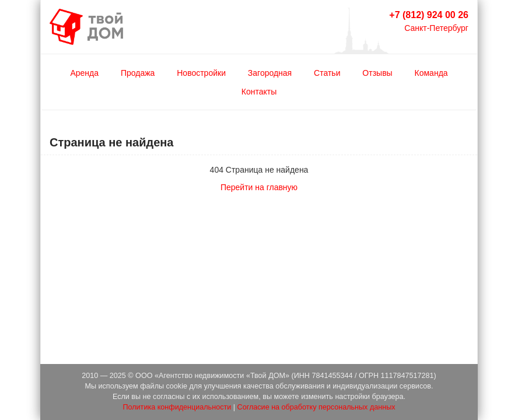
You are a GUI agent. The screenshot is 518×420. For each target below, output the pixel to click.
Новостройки (201, 73)
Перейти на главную (259, 187)
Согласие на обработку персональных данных (316, 407)
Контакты (259, 92)
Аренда (84, 73)
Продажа (138, 73)
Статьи (327, 73)
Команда (431, 73)
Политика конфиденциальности (177, 407)
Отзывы (377, 73)
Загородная (270, 73)
